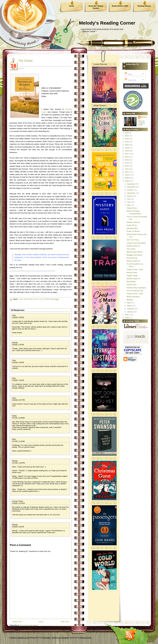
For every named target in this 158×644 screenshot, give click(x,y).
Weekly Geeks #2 (133, 279)
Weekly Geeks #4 (133, 246)
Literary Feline (18, 501)
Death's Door (132, 285)
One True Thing (133, 240)
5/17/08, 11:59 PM (18, 463)
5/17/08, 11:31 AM (18, 441)
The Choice (25, 61)
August (130, 196)
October (130, 190)
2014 (127, 163)
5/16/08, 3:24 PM (18, 345)
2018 (127, 151)
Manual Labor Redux (135, 252)
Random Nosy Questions (136, 288)
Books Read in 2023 (120, 6)
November (131, 187)
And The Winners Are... (136, 291)
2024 (127, 133)
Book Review (28, 299)
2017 (127, 154)
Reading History (144, 6)
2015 (127, 160)
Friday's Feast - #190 (135, 270)
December (131, 184)
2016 (127, 157)
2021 (127, 142)
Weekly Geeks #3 (133, 261)
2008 (127, 181)
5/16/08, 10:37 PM (18, 400)
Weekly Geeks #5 (133, 222)
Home (72, 6)
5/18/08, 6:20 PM (18, 527)
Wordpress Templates (60, 638)
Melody (15, 343)
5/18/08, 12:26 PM (18, 503)
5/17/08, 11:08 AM (18, 418)
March (130, 306)
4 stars (21, 299)
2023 (127, 136)
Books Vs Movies (133, 231)
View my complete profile (142, 123)
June (129, 202)
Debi (14, 378)
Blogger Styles (86, 638)
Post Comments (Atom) (29, 625)
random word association (136, 243)
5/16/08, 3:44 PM (18, 363)
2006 (127, 318)
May (129, 205)
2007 (127, 315)
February (131, 309)
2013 (127, 166)
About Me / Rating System (96, 7)
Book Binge (131, 282)
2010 (127, 175)
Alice (14, 439)
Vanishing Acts (132, 228)
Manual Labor (132, 272)
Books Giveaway (133, 297)
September (132, 193)
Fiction (36, 299)
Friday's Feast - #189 (135, 294)
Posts (128, 74)
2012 (127, 169)
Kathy (14, 416)
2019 (127, 148)
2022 (127, 139)
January (130, 312)
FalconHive (46, 638)
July (129, 199)
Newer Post (17, 622)
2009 (127, 178)
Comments (130, 80)
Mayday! (130, 300)
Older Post (65, 622)
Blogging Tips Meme (134, 255)
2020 (127, 145)
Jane (14, 398)
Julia (14, 315)
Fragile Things (132, 276)
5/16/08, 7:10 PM (18, 380)
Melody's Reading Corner (107, 23)
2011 (127, 172)
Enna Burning (132, 258)
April (129, 303)
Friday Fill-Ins (132, 208)
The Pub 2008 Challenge (48, 299)
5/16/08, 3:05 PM (18, 317)
